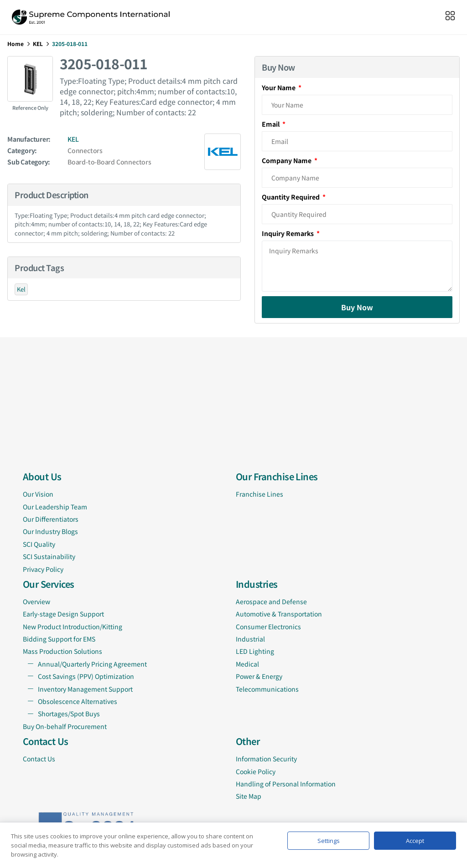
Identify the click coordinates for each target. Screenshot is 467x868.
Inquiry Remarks (288, 233)
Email (271, 124)
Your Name (279, 87)
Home (16, 44)
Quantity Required (291, 197)
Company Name (287, 160)
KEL (38, 44)
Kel (21, 289)
